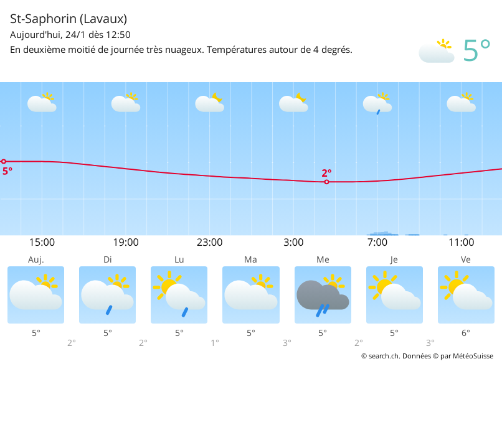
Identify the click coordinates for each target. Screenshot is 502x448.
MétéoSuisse (473, 356)
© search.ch (380, 356)
